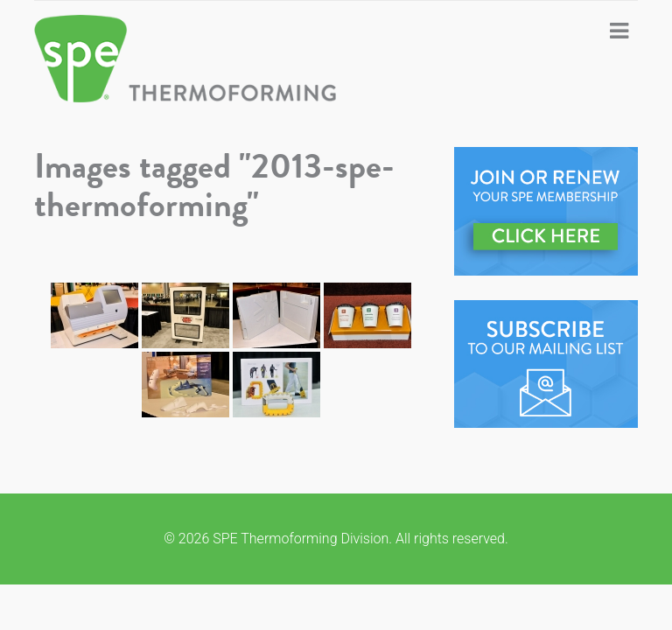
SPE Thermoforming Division (209, 59)
